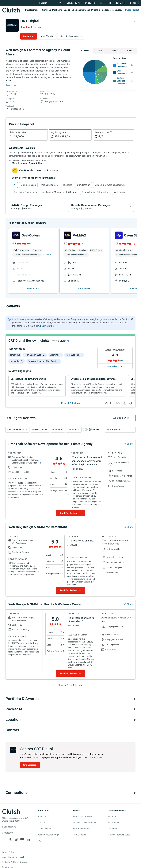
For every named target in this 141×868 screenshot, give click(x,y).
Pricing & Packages (101, 10)
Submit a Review (121, 418)
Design (67, 10)
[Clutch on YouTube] (22, 839)
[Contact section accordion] (70, 730)
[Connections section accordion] (70, 793)
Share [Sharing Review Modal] (130, 444)
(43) (133, 244)
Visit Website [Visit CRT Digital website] (47, 36)
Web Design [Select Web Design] (120, 192)
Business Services (81, 10)
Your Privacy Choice (11, 857)
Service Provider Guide (119, 835)
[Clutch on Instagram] (16, 839)
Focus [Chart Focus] (100, 51)
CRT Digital (30, 21)
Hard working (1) (74, 355)
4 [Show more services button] (40, 463)
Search (44, 3)
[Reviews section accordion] (70, 306)
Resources (117, 10)
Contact (27, 36)
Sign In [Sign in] (123, 3)
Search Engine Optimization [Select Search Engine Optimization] (96, 192)
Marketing (57, 10)
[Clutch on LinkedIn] (28, 839)
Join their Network (73, 36)
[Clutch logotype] (11, 811)
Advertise (113, 829)
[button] (17, 430)
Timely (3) (15, 355)
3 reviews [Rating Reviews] (37, 27)
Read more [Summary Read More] (11, 85)
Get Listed (113, 817)
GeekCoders (31, 235)
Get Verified (114, 823)
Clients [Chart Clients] (130, 51)
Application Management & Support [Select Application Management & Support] (60, 192)
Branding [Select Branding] (68, 185)
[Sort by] (120, 430)
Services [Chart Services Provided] (85, 51)
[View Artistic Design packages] (37, 207)
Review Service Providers (85, 823)
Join (135, 3)
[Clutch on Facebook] (4, 839)
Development (32, 10)
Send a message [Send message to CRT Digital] (30, 765)
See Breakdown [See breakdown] (113, 366)
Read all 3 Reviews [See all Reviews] (71, 403)
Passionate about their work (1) (44, 361)
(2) (30, 244)
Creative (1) (56, 355)
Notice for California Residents (15, 862)
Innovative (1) (17, 361)
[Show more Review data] (70, 513)
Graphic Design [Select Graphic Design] (28, 185)
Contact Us (7, 833)
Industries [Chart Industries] (115, 51)
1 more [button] (48, 255)
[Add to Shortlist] (134, 20)
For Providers (89, 3)
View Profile (33, 289)
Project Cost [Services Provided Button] (38, 430)
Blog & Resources (81, 829)
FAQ (39, 841)
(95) (82, 244)
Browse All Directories (84, 817)
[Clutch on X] (10, 839)
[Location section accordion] (70, 720)
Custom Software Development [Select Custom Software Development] (110, 185)
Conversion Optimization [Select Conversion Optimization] (25, 192)
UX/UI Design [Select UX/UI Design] (84, 185)
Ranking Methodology (48, 835)
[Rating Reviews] (26, 27)
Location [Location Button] (72, 430)
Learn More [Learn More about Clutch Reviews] (46, 326)
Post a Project (132, 10)
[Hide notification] (132, 319)
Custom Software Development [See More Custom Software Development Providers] (123, 81)
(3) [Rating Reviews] (121, 361)
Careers (41, 823)
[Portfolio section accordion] (70, 699)
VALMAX (79, 235)
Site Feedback (9, 827)
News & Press (44, 829)
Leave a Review (73, 3)
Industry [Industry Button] (56, 430)
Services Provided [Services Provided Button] (16, 430)
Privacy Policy (8, 852)
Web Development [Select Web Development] (50, 185)
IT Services (45, 10)
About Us (42, 817)
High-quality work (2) (35, 355)
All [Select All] (15, 185)
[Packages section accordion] (70, 709)
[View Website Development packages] (101, 207)
